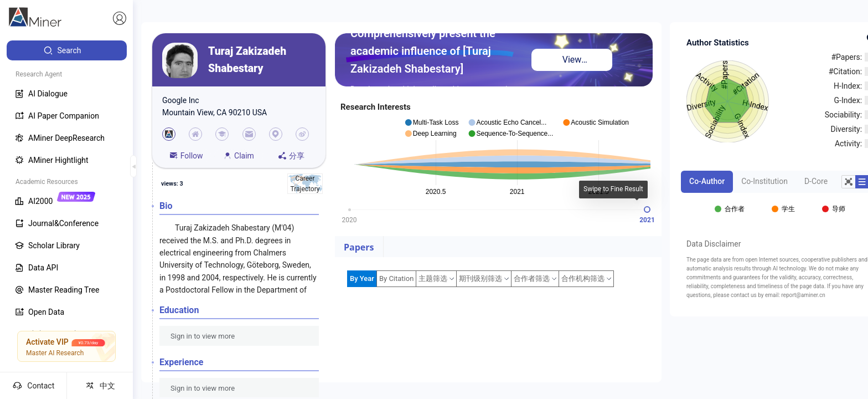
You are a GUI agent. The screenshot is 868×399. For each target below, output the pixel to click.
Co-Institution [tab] (764, 181)
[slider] (647, 209)
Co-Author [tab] (707, 181)
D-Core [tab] (816, 181)
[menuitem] (67, 50)
